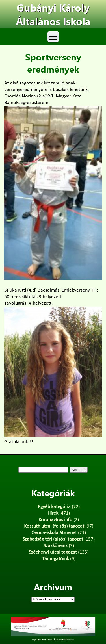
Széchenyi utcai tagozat (53, 552)
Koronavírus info (55, 520)
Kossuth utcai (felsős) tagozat (54, 526)
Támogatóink (56, 559)
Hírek (53, 513)
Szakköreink (56, 546)
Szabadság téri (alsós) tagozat (53, 539)
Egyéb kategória (54, 507)
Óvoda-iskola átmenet (54, 533)
